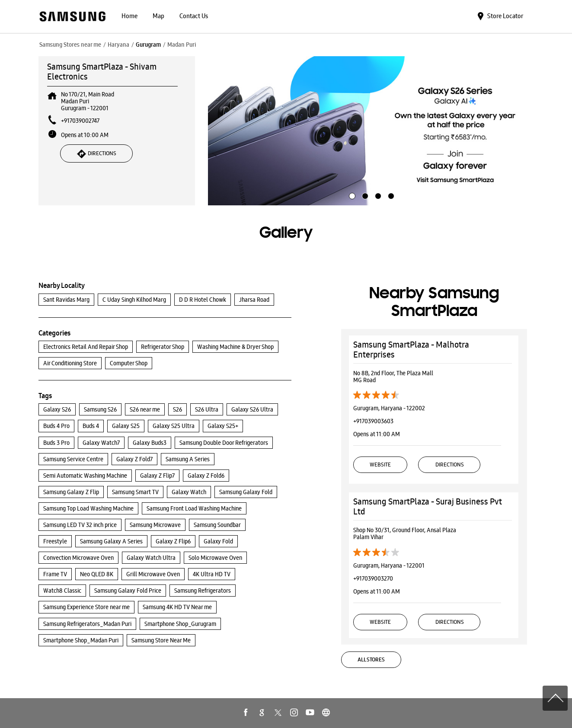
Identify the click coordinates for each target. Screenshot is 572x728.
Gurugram (148, 45)
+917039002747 (80, 121)
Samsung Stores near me (70, 45)
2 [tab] (364, 195)
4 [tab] (390, 195)
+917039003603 (373, 421)
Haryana (118, 45)
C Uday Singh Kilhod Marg (134, 300)
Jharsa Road (254, 300)
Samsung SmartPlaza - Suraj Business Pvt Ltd (428, 506)
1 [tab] (351, 195)
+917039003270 (373, 578)
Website (380, 465)
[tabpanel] (371, 131)
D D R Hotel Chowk (203, 300)
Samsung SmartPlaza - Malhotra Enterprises (411, 350)
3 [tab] (377, 195)
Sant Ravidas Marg (66, 300)
